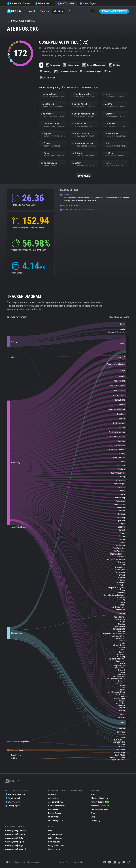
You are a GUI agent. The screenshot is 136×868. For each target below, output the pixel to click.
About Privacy (54, 849)
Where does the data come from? (77, 210)
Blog (93, 817)
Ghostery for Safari (15, 838)
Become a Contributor (114, 11)
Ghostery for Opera (15, 842)
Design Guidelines (56, 846)
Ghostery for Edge (14, 846)
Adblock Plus (54, 798)
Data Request (54, 842)
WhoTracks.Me (66, 3)
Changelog (96, 821)
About (32, 11)
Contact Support (55, 834)
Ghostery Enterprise (99, 809)
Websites (58, 11)
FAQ (50, 831)
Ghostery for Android (15, 849)
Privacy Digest (88, 3)
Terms (62, 862)
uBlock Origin (54, 817)
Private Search (44, 3)
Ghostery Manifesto (99, 798)
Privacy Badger (55, 813)
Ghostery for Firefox (15, 834)
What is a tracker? (70, 205)
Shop (93, 813)
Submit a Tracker (55, 838)
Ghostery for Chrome (15, 831)
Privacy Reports (100, 802)
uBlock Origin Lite (56, 821)
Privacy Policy (71, 862)
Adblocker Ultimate (56, 802)
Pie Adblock (53, 809)
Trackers (44, 11)
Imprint (81, 862)
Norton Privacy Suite (57, 806)
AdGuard (52, 794)
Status (94, 794)
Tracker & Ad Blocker (18, 3)
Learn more (92, 200)
